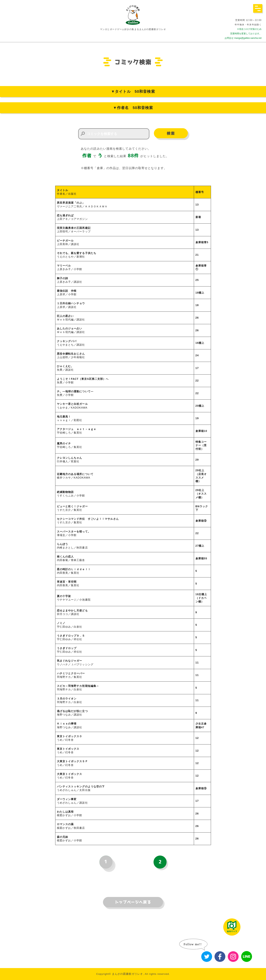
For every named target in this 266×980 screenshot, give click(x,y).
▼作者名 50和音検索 (133, 108)
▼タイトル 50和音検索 (133, 91)
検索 (171, 133)
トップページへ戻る (133, 902)
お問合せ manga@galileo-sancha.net (243, 38)
